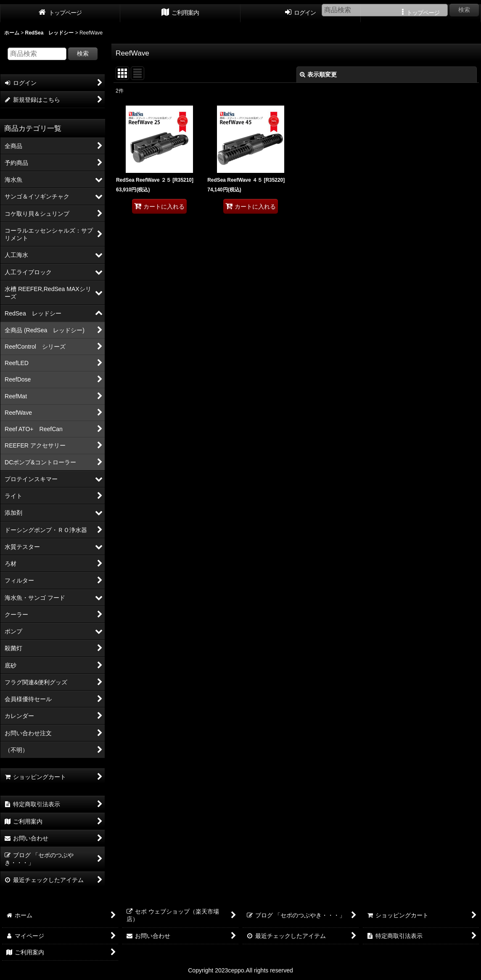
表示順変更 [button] (318, 74)
